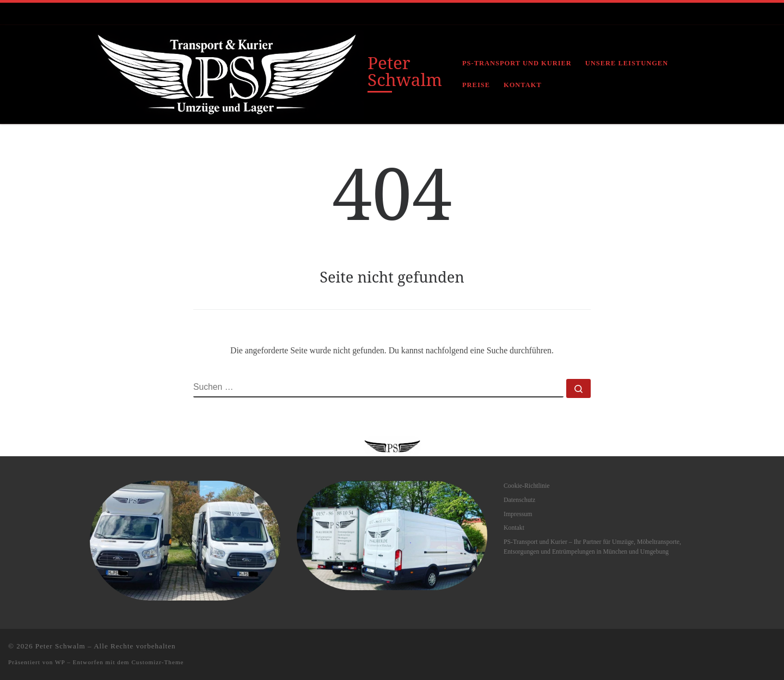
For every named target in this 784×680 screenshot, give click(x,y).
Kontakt (514, 528)
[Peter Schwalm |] (227, 72)
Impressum (518, 514)
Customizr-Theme (157, 662)
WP (60, 662)
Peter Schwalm (60, 646)
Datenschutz (519, 500)
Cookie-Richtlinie (527, 486)
